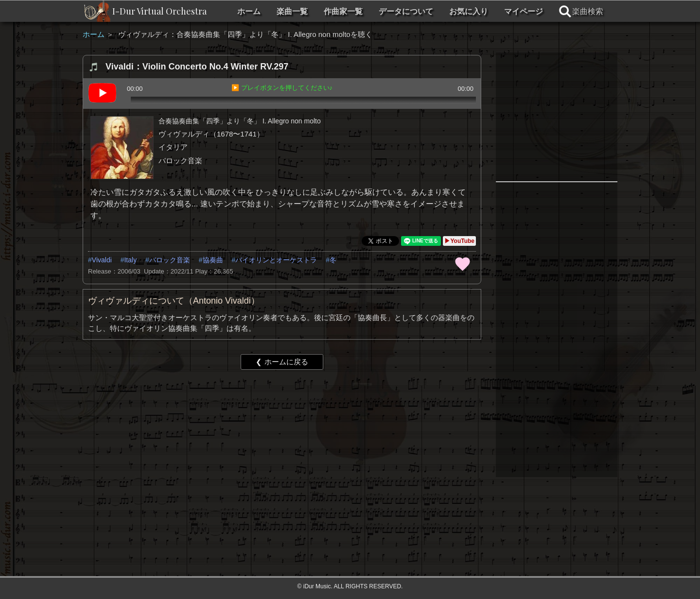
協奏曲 (213, 260)
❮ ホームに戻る (282, 362)
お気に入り (469, 11)
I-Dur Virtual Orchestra (159, 11)
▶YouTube (459, 241)
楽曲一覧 (292, 11)
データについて (406, 11)
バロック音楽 (170, 260)
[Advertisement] (282, 452)
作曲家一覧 (343, 11)
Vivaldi (102, 260)
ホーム (249, 11)
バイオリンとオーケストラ (276, 260)
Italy (130, 260)
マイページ (524, 11)
